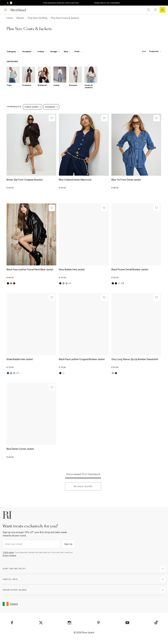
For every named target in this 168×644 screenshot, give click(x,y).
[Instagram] (69, 623)
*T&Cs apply (8, 552)
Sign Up (68, 544)
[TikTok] (156, 622)
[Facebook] (12, 623)
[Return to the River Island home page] (20, 10)
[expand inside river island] (163, 590)
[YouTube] (127, 623)
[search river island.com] (149, 10)
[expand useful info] (163, 579)
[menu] (6, 10)
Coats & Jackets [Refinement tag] (33, 107)
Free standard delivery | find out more (61, 3)
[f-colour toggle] (42, 52)
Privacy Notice (9, 555)
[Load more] (83, 486)
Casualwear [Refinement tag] (51, 107)
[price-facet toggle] (78, 52)
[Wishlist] (52, 118)
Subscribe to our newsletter (107, 3)
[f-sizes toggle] (67, 52)
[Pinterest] (99, 623)
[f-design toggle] (55, 52)
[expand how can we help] (163, 569)
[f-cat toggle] (13, 52)
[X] (41, 623)
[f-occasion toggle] (28, 52)
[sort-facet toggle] (151, 51)
